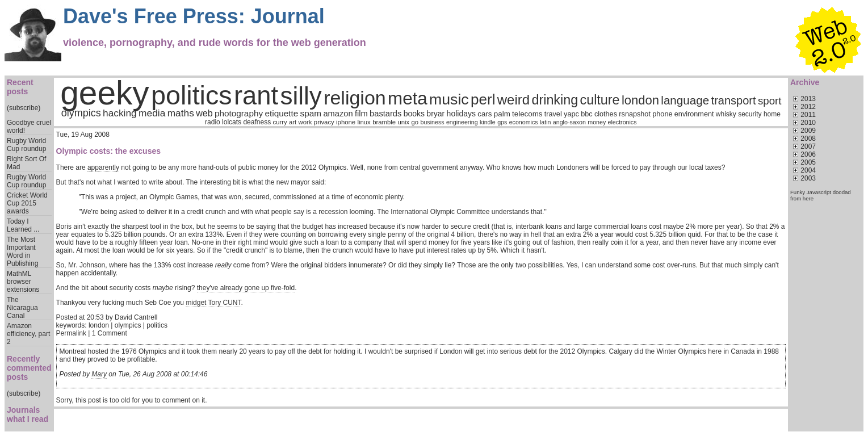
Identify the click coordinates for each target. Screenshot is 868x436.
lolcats (232, 122)
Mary (99, 374)
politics (192, 95)
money (597, 122)
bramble (384, 122)
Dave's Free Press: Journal (194, 16)
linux (364, 122)
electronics (622, 122)
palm (502, 114)
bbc (586, 114)
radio (213, 122)
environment (694, 114)
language (685, 100)
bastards (385, 114)
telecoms (527, 114)
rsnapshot (635, 114)
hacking (120, 113)
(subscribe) (24, 108)
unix (403, 122)
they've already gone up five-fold (246, 288)
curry (280, 122)
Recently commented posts (29, 368)
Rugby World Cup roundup (26, 145)
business (432, 122)
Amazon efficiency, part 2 (28, 334)
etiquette (281, 113)
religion (355, 98)
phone (662, 114)
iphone (346, 122)
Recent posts (20, 87)
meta (408, 98)
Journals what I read (28, 414)
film (361, 114)
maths (181, 113)
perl (483, 99)
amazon (338, 114)
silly (301, 96)
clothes (606, 114)
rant (256, 96)
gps (502, 122)
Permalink (71, 333)
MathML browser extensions (23, 282)
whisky (726, 114)
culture (600, 100)
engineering (462, 122)
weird (513, 100)
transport (734, 100)
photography (239, 113)
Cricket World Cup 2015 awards (27, 203)
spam (311, 113)
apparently (103, 167)
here (808, 198)
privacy (324, 122)
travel (553, 114)
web (204, 113)
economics (524, 122)
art (293, 122)
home (772, 114)
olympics (81, 113)
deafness (257, 122)
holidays (461, 114)
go (415, 122)
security (750, 114)
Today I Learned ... (23, 225)
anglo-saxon (569, 122)
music (449, 99)
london (640, 100)
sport (770, 101)
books (414, 114)
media (152, 113)
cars (485, 114)
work (305, 122)
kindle (488, 122)
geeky (105, 93)
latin (546, 122)
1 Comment (110, 333)
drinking (555, 100)
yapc (571, 114)
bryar (435, 114)
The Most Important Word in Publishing (22, 251)
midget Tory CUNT (213, 303)
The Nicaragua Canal (22, 308)
